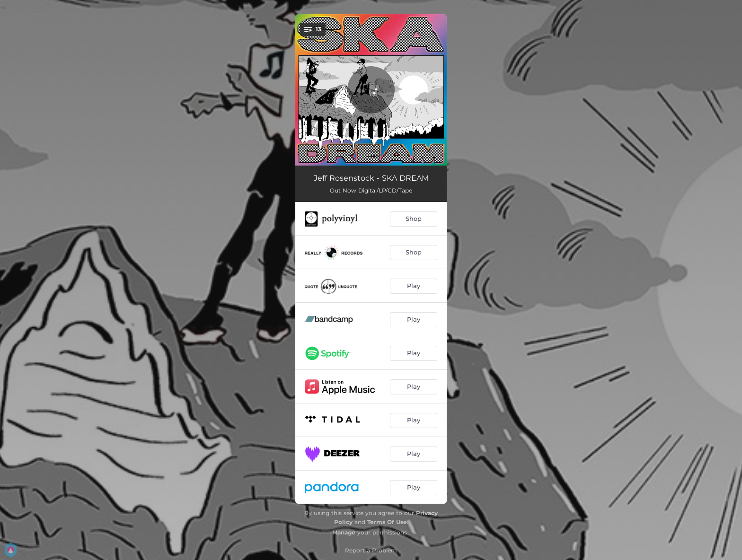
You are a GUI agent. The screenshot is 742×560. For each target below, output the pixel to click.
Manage (344, 532)
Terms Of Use (387, 522)
